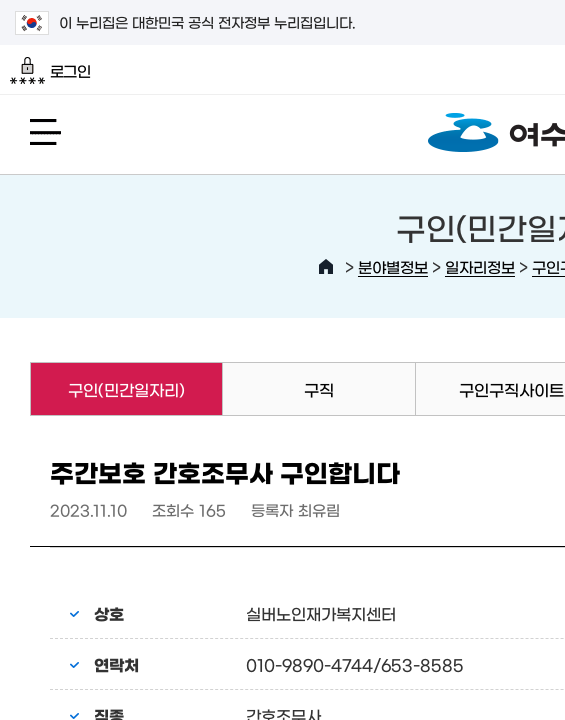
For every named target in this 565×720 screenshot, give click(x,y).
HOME (326, 267)
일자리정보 (480, 266)
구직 (319, 389)
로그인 (50, 71)
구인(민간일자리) (107, 389)
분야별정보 (393, 266)
